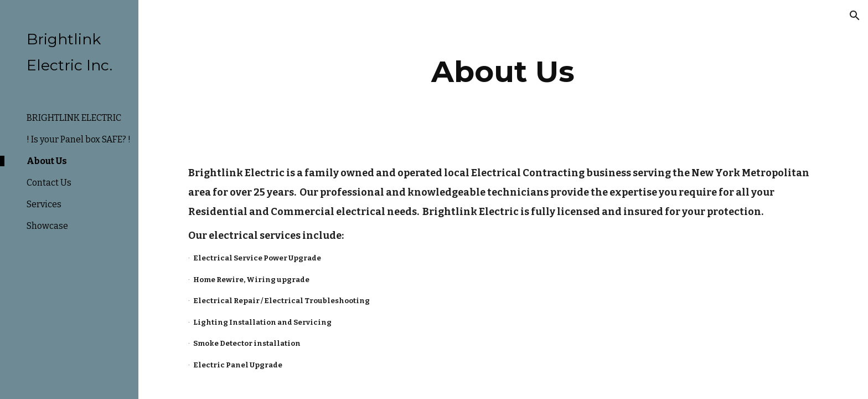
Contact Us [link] (49, 183)
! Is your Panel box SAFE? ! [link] (79, 139)
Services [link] (44, 204)
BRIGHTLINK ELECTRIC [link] (74, 118)
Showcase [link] (47, 226)
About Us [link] (47, 161)
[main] (503, 72)
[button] (855, 16)
